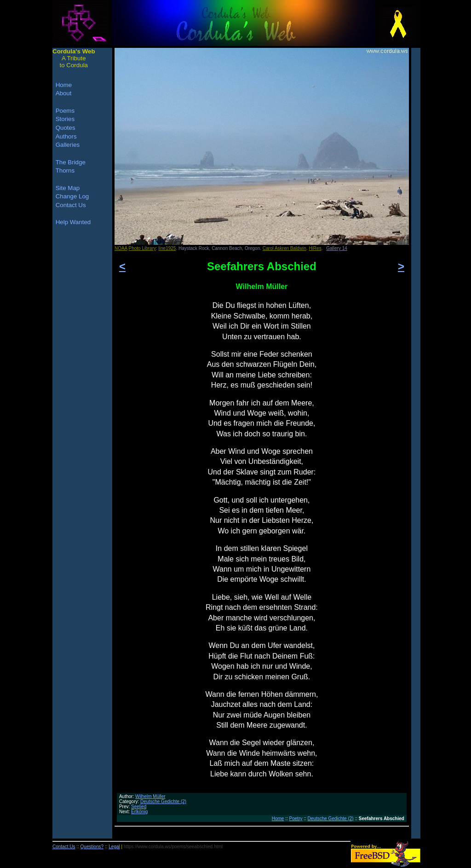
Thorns (65, 171)
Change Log (72, 196)
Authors (66, 136)
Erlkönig (139, 812)
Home (278, 819)
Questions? (92, 847)
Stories (65, 119)
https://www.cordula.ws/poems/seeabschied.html (173, 847)
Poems (65, 111)
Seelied (139, 807)
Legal (114, 847)
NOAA (121, 248)
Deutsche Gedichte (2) (163, 801)
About (64, 93)
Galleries (68, 145)
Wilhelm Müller (150, 796)
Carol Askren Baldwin (284, 248)
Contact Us (71, 205)
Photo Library (142, 248)
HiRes (315, 248)
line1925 (167, 248)
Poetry (296, 819)
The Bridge (71, 162)
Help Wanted (73, 222)
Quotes (66, 128)
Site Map (68, 188)
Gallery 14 (337, 248)
